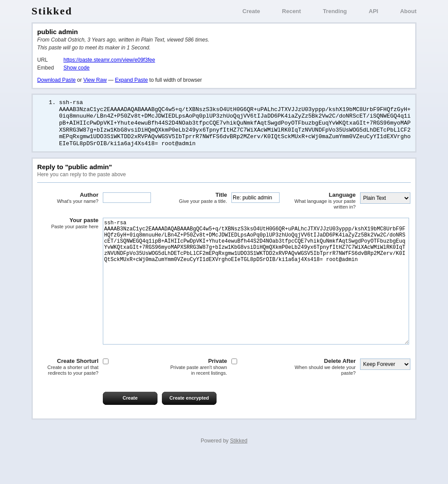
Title (196, 198)
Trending (335, 11)
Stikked (52, 11)
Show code (77, 68)
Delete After (325, 394)
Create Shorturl (68, 394)
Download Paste (56, 80)
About (408, 11)
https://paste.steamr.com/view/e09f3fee (109, 60)
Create (251, 11)
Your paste (68, 224)
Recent (292, 11)
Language (325, 201)
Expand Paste (131, 80)
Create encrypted (189, 425)
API (374, 11)
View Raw (95, 80)
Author (68, 198)
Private (196, 394)
